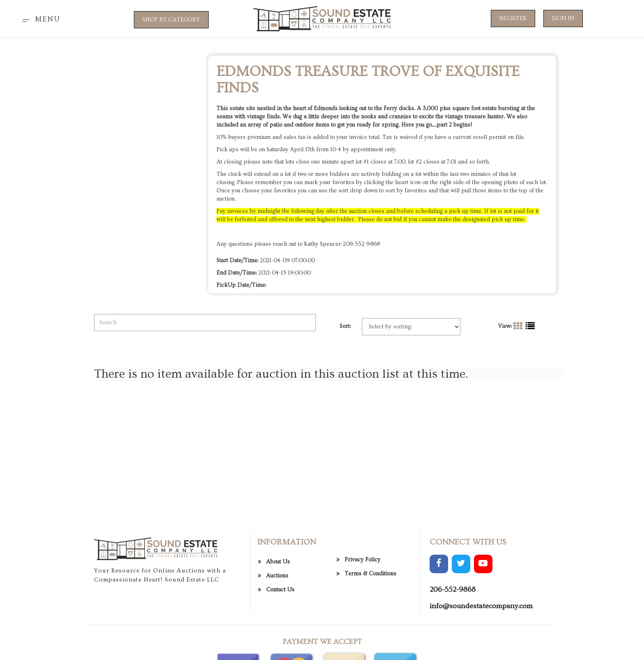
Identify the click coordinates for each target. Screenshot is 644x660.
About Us (278, 594)
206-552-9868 (453, 622)
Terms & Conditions (370, 605)
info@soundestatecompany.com (481, 638)
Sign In (563, 18)
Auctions (277, 608)
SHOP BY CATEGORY (171, 20)
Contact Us (280, 622)
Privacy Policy (362, 591)
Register (513, 18)
